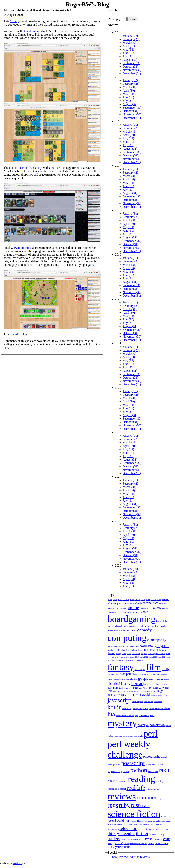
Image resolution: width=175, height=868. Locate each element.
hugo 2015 (118, 688)
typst (149, 839)
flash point (126, 674)
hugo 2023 (135, 691)
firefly (166, 669)
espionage (152, 654)
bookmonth (118, 626)
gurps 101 (153, 679)
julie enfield (148, 702)
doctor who (151, 650)
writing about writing (159, 843)
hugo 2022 (126, 691)
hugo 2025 (153, 691)
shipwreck (140, 821)
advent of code (135, 603)
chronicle (154, 626)
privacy (163, 764)
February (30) (131, 39)
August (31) (130, 149)
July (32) (128, 56)
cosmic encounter (128, 646)
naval (141, 725)
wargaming (115, 843)
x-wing (111, 847)
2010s (159, 600)
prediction (156, 764)
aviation (111, 612)
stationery (129, 824)
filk (144, 670)
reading (141, 779)
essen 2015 (161, 654)
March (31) (129, 87)
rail (157, 771)
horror (137, 683)
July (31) (128, 101)
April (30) (129, 90)
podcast (164, 757)
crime (154, 646)
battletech (131, 612)
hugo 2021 (117, 691)
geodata (127, 679)
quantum (151, 771)
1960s (132, 600)
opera (125, 736)
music (152, 716)
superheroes (160, 824)
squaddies (121, 824)
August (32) (130, 60)
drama (111, 653)
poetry (110, 764)
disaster (141, 650)
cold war (131, 630)
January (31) (130, 125)
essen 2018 (125, 657)
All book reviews (118, 857)
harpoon (165, 679)
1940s (120, 600)
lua (111, 714)
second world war (118, 821)
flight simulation (139, 674)
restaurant (150, 789)
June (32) (128, 53)
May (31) (128, 49)
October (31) (130, 67)
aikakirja (162, 603)
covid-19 (145, 646)
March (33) (129, 43)
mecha (118, 716)
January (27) (130, 36)
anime (134, 608)
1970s (138, 600)
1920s (110, 600)
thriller (142, 833)
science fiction (134, 814)
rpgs (113, 805)
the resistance (145, 829)
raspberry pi (122, 781)
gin (131, 679)
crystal (163, 645)
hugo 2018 (149, 688)
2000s (153, 600)
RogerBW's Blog (87, 4)
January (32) (130, 80)
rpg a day (162, 799)
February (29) (131, 128)
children (142, 626)
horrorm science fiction (152, 684)
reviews (122, 796)
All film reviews (140, 857)
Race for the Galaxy (29, 168)
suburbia (151, 824)
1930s (115, 600)
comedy (144, 630)
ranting (112, 781)
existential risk (118, 660)
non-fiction (157, 725)
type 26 (129, 839)
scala (145, 806)
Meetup (14, 21)
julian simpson (137, 702)
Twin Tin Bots (22, 248)
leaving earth (138, 709)
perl (150, 733)
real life (136, 788)
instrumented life (159, 695)
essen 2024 (162, 657)
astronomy (148, 608)
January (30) (130, 569)
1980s (143, 600)
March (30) (129, 354)
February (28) (131, 84)
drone (124, 654)
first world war (113, 674)
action (123, 603)
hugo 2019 (159, 688)
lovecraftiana (162, 708)
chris (148, 626)
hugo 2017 (139, 688)
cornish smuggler (114, 646)
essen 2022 (144, 657)
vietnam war (157, 839)
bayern (138, 612)
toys (163, 834)
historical (114, 684)
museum (144, 715)
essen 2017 (116, 657)
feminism (138, 670)
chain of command (130, 626)
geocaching (119, 679)
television (128, 828)
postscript (133, 763)
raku (164, 770)
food (148, 674)
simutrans (149, 821)
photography (152, 756)
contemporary (157, 640)
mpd (136, 716)
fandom (138, 660)
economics (136, 654)
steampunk (138, 824)
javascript (119, 700)
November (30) (132, 70)
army (142, 608)
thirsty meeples (121, 833)
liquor (151, 709)
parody (130, 736)
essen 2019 (134, 657)
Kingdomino (31, 31)
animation (121, 608)
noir (147, 726)
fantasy (121, 667)
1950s (126, 599)
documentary (164, 650)
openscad (118, 736)
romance (147, 797)
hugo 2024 (144, 691)
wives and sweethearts (139, 844)
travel (123, 839)
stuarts (145, 824)
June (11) (128, 586)
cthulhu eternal (113, 650)
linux (146, 708)
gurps (143, 678)
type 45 (142, 839)
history (126, 684)
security (133, 821)
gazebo (164, 674)
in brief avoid (141, 695)
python (139, 770)
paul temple (138, 736)
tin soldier (153, 834)
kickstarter (158, 702)
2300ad (165, 599)
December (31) (132, 73)
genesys (111, 679)
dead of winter (131, 650)
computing (127, 638)
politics (117, 764)
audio (157, 608)
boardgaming (19, 334)
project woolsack (114, 771)
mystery (122, 723)
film (153, 667)
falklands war (129, 660)
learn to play (127, 709)
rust (135, 805)
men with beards (128, 716)
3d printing (113, 603)
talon (117, 829)
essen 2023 (153, 657)
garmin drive (156, 674)
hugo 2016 (128, 688)
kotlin (115, 707)
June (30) (128, 97)
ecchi (129, 654)
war (166, 839)
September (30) (132, 108)
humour (128, 695)
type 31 (135, 839)
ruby (124, 805)
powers (148, 764)
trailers (114, 839)
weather (127, 844)
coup (137, 646)
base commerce (120, 612)
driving (119, 654)
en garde (144, 654)
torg (159, 834)
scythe (164, 816)
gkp (135, 679)
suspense (111, 829)
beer (145, 612)
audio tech (165, 608)
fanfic (144, 660)
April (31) (129, 46)
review (157, 789)
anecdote (111, 608)
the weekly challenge (160, 829)
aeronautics (150, 603)
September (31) (132, 63)
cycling (122, 650)
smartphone (159, 821)
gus (159, 679)
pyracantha (125, 771)
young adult (122, 847)
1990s (148, 600)
